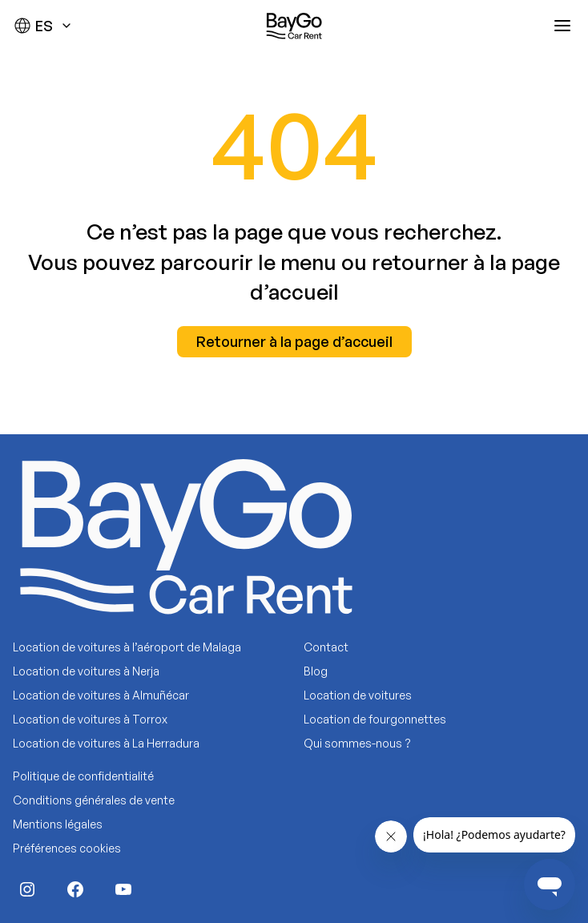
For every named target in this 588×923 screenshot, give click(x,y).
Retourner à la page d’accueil (294, 341)
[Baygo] (294, 26)
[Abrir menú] (562, 26)
